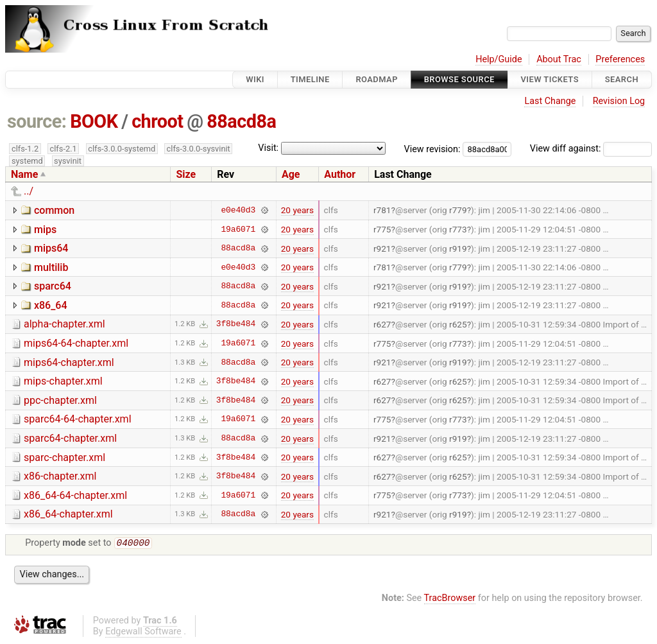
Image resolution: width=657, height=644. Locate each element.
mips (45, 230)
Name (24, 174)
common (54, 210)
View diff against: (591, 149)
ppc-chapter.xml (60, 400)
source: (37, 121)
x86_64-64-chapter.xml (75, 495)
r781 (382, 210)
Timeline (310, 79)
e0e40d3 (238, 210)
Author (340, 174)
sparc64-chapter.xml (70, 438)
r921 (382, 248)
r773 (458, 229)
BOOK (94, 121)
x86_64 (51, 305)
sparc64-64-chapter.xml (78, 419)
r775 (382, 229)
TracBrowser (450, 599)
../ (29, 191)
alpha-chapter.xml (64, 324)
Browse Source (459, 79)
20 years (297, 210)
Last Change (550, 101)
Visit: (268, 148)
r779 (458, 210)
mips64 (51, 248)
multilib (51, 267)
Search (622, 79)
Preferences (620, 59)
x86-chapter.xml (60, 476)
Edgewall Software (143, 633)
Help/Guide (499, 59)
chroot (157, 121)
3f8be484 (236, 324)
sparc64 (53, 286)
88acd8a (241, 121)
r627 (382, 324)
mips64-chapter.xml (69, 362)
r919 (458, 248)
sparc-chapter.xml (64, 457)
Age (291, 174)
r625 (458, 324)
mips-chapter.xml (63, 381)
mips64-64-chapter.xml (76, 343)
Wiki (255, 79)
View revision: (432, 149)
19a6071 (238, 229)
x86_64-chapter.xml (68, 514)
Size (186, 174)
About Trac (559, 59)
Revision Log (619, 101)
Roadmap (377, 79)
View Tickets (550, 79)
